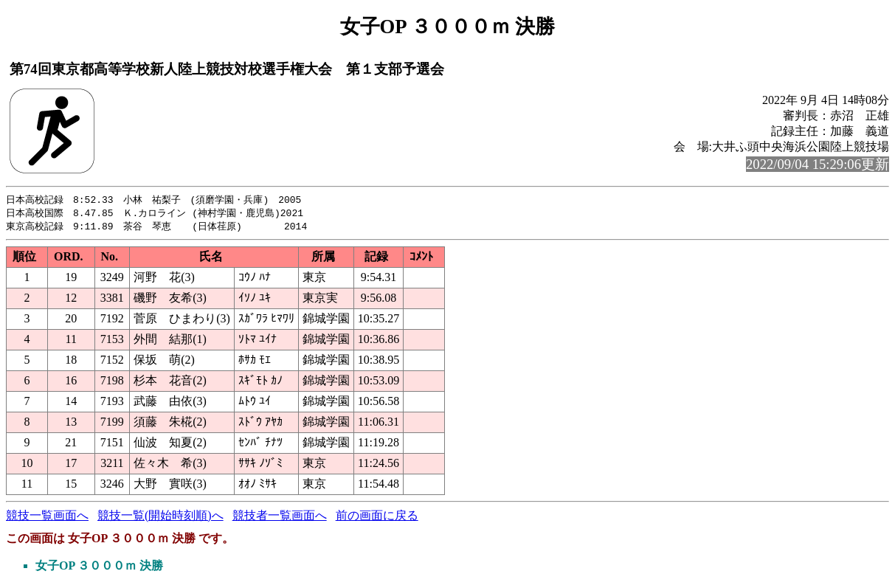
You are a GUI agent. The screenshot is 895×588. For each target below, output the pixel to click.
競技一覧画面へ (47, 518)
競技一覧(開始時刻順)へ (160, 518)
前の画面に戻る (377, 518)
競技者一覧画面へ (280, 518)
